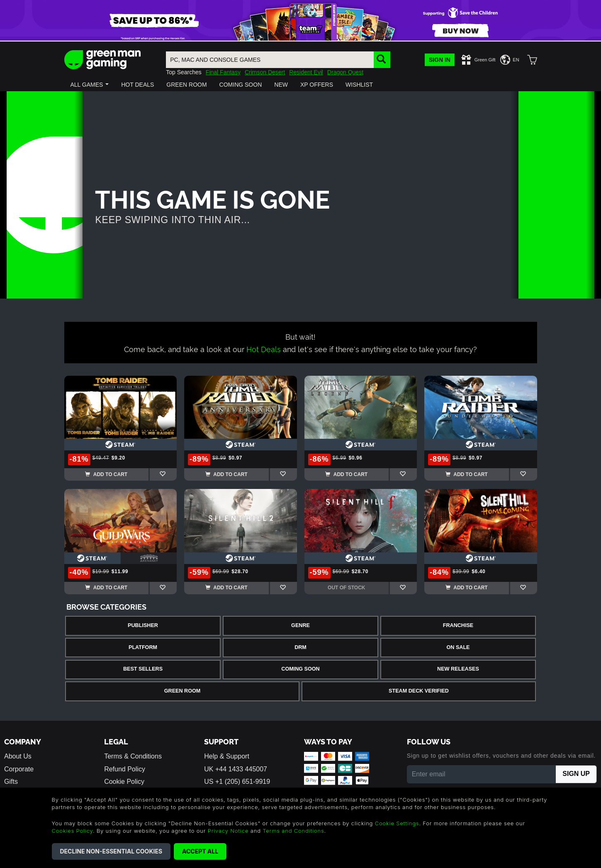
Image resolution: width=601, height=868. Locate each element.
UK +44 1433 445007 (236, 769)
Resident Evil (306, 72)
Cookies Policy (72, 831)
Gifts (11, 782)
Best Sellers (143, 669)
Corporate (19, 769)
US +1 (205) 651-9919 (237, 782)
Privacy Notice (228, 831)
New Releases (458, 669)
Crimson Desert (265, 72)
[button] (90, 85)
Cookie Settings (397, 823)
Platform (143, 647)
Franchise (458, 625)
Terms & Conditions (133, 756)
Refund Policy (125, 769)
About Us (18, 756)
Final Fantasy (223, 72)
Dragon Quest (345, 72)
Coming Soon (300, 669)
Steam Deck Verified (419, 691)
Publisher (143, 625)
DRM (300, 647)
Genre (300, 625)
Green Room (182, 691)
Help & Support (227, 756)
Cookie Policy (124, 782)
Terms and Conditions (293, 831)
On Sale (458, 647)
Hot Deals (264, 349)
